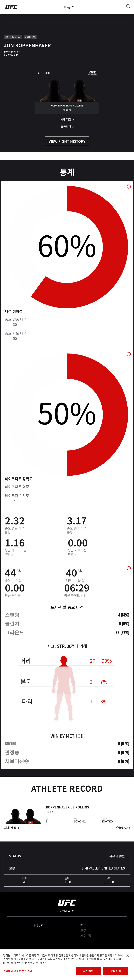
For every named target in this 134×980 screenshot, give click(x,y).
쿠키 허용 (88, 971)
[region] (67, 965)
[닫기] (128, 956)
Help (38, 925)
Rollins (82, 808)
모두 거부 (116, 971)
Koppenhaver (58, 808)
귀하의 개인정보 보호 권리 (18, 971)
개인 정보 (87, 936)
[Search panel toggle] (128, 6)
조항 (83, 930)
